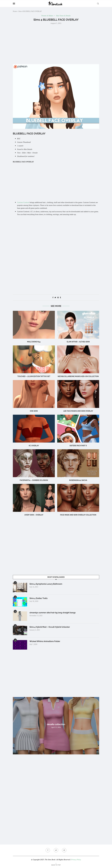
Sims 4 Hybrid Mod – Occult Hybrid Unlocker (50, 627)
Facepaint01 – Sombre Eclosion (34, 480)
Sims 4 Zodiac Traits (39, 598)
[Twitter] (56, 850)
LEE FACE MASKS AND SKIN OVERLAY (78, 411)
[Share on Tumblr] (60, 297)
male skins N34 (34, 342)
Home (15, 11)
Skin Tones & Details (63, 16)
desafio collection (56, 724)
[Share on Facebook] (53, 297)
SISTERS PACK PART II (78, 446)
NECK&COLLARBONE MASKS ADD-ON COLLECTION (78, 376)
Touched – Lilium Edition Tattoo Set (34, 376)
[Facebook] (48, 850)
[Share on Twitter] (55, 297)
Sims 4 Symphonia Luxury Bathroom (46, 584)
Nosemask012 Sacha (78, 480)
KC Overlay (34, 446)
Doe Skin (34, 411)
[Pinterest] (64, 850)
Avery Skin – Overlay (34, 515)
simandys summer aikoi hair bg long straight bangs (53, 613)
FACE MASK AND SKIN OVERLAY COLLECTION (78, 515)
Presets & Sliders (47, 16)
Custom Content (23, 202)
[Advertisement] (56, 44)
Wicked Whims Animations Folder (45, 641)
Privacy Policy (76, 860)
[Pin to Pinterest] (58, 297)
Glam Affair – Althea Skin (78, 342)
